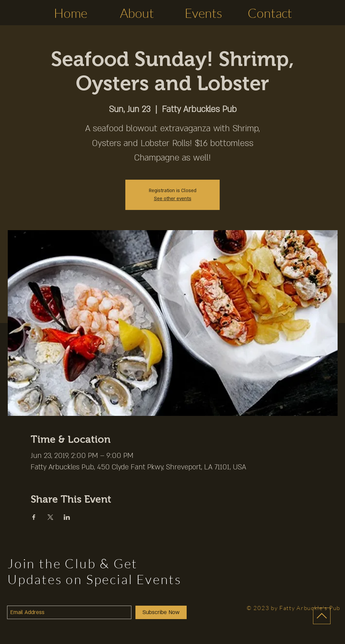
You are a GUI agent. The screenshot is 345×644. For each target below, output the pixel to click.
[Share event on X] (50, 517)
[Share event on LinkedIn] (67, 517)
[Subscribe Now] (161, 612)
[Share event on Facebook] (34, 517)
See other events (173, 199)
